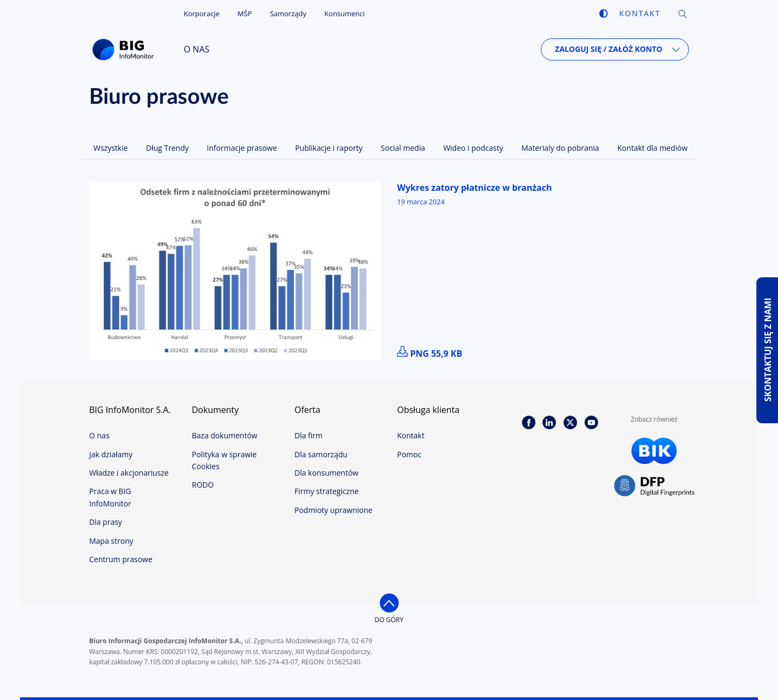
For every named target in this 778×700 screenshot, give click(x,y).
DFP (654, 486)
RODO (203, 485)
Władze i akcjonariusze (129, 473)
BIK (654, 451)
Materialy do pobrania (560, 148)
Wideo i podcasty (473, 148)
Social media (403, 148)
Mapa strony (111, 541)
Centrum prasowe (121, 559)
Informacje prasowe (242, 148)
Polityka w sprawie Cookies (224, 460)
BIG (126, 50)
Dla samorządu (321, 454)
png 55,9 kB (430, 354)
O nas (197, 49)
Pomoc (409, 454)
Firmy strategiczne (327, 491)
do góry (389, 620)
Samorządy (288, 14)
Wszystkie (111, 148)
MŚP (245, 14)
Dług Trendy (167, 148)
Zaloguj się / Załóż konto (609, 49)
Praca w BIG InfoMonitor (110, 497)
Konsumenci (344, 14)
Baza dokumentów (224, 435)
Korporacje (202, 14)
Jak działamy (111, 454)
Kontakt (640, 13)
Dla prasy (106, 522)
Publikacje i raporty (329, 148)
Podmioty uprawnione (333, 510)
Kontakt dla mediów (653, 148)
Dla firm (308, 435)
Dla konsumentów (326, 473)
